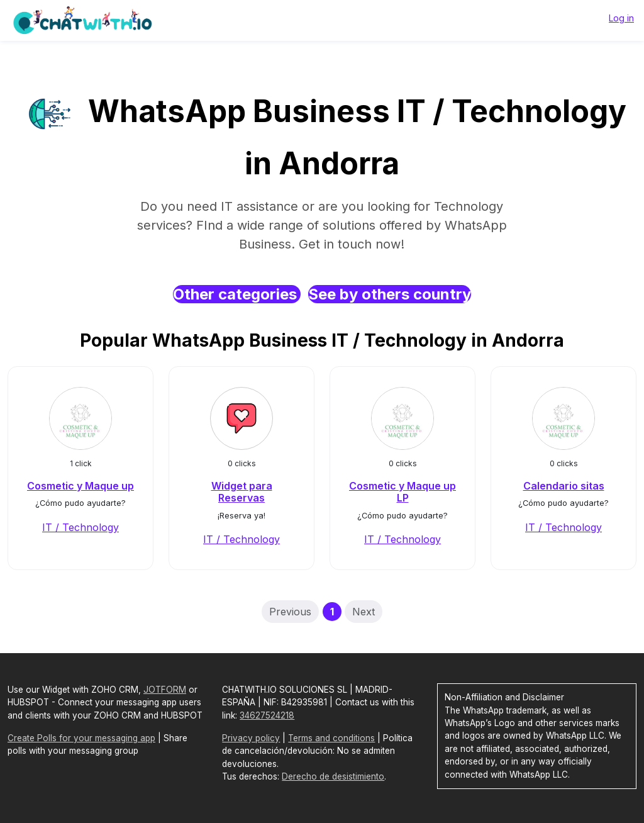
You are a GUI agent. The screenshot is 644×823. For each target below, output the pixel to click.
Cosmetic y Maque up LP (402, 492)
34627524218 (267, 715)
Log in (621, 18)
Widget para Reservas (242, 492)
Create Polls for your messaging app (81, 738)
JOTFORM (165, 690)
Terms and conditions (331, 738)
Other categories (237, 294)
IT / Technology (80, 527)
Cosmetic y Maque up (80, 486)
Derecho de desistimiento (333, 776)
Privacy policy (251, 738)
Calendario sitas (564, 486)
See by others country (390, 294)
